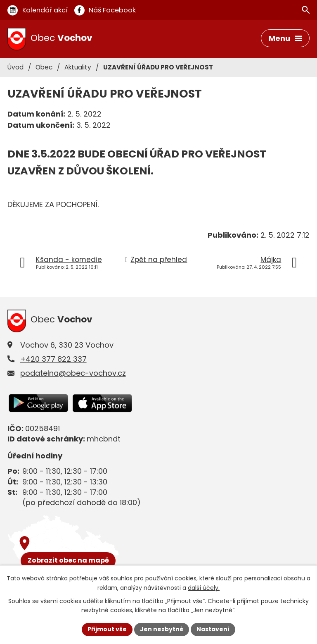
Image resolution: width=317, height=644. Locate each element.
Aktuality (78, 67)
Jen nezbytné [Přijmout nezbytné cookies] (162, 629)
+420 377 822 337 (53, 359)
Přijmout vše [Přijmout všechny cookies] (107, 629)
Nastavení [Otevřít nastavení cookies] (213, 629)
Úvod (15, 67)
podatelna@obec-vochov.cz (73, 373)
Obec (44, 67)
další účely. (204, 588)
